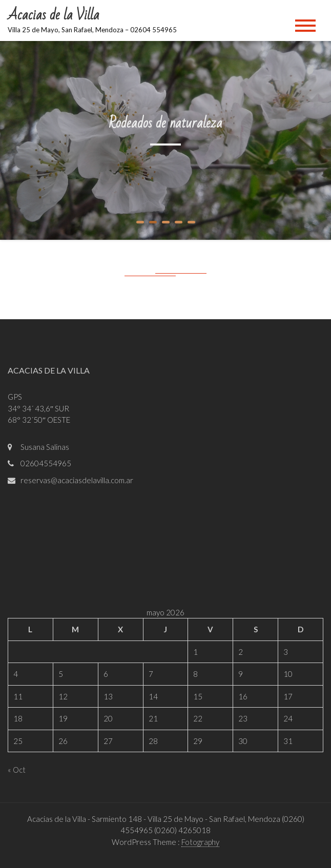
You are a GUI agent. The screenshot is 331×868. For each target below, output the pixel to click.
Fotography (200, 842)
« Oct (17, 770)
